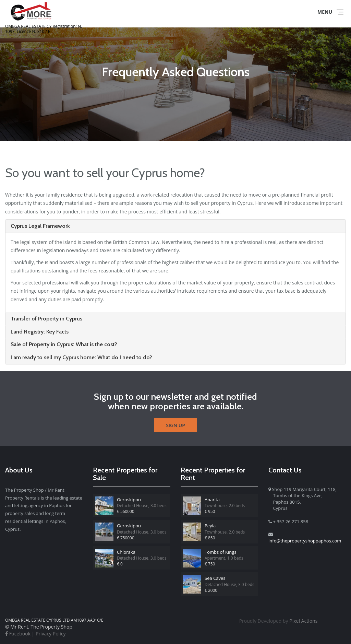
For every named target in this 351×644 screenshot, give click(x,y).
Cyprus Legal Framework (40, 226)
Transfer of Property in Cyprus (46, 319)
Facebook (18, 634)
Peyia (210, 526)
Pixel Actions (279, 621)
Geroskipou (129, 500)
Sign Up (175, 425)
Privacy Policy (51, 634)
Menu (325, 12)
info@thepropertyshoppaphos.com (305, 541)
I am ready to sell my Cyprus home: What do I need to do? (81, 357)
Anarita (212, 500)
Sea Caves (215, 578)
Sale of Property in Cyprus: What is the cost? (64, 344)
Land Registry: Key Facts (40, 332)
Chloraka (126, 552)
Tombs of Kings (221, 552)
